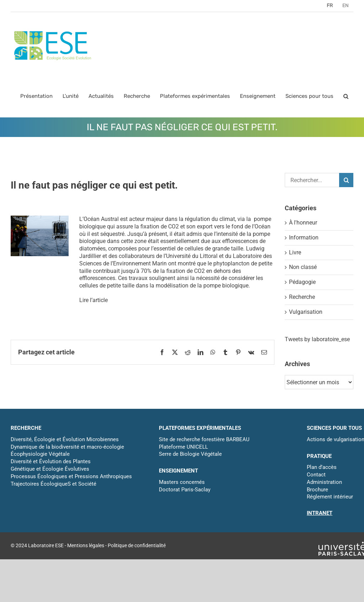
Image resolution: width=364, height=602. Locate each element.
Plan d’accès (322, 467)
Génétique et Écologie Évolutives (50, 469)
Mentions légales (86, 545)
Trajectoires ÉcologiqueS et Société (53, 484)
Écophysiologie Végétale (40, 454)
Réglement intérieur (330, 497)
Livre (295, 252)
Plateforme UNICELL (183, 447)
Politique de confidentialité (137, 545)
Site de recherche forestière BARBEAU (204, 439)
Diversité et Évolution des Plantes (51, 461)
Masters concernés (182, 482)
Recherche (302, 297)
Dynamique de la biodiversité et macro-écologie (67, 447)
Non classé (303, 267)
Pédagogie (302, 282)
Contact (316, 475)
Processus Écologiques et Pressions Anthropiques (71, 476)
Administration (324, 482)
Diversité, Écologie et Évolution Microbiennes (65, 439)
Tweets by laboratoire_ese (317, 339)
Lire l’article (93, 300)
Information (304, 237)
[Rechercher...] (312, 180)
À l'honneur (303, 223)
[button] (346, 96)
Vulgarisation (306, 312)
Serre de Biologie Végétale (190, 454)
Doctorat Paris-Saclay (185, 490)
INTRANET (320, 513)
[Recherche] (346, 180)
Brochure (317, 490)
